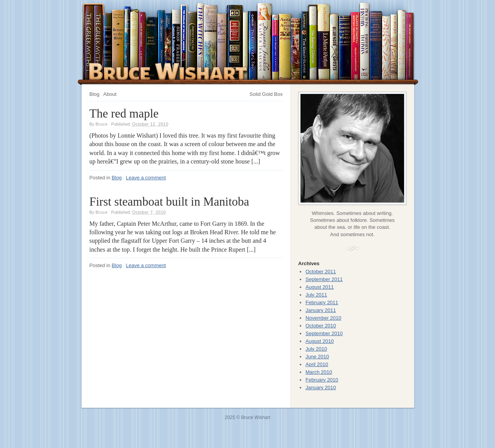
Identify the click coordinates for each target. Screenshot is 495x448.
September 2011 (324, 279)
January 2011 (321, 310)
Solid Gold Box (266, 94)
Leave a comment (146, 178)
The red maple (124, 113)
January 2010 (321, 388)
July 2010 (316, 349)
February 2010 (322, 380)
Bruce (102, 124)
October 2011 (321, 272)
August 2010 (320, 341)
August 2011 (320, 287)
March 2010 (319, 372)
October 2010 (321, 326)
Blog (94, 94)
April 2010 (317, 364)
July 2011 (316, 295)
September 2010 (324, 333)
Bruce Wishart (168, 71)
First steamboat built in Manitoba (169, 202)
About (110, 94)
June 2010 (317, 357)
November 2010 (323, 318)
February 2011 (322, 302)
